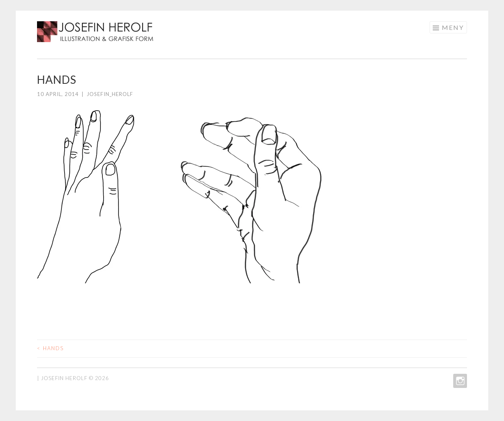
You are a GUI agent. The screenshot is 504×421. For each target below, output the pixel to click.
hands (50, 348)
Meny (453, 27)
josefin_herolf (110, 94)
